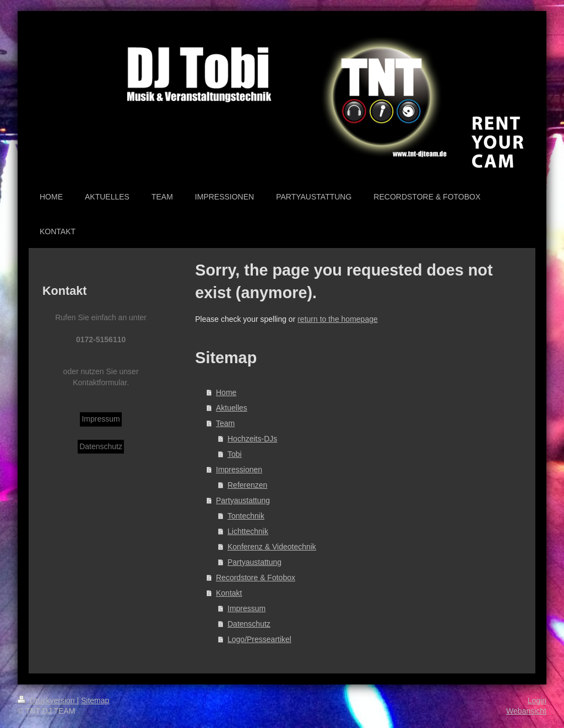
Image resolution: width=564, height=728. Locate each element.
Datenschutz (249, 624)
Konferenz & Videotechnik (272, 547)
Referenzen (247, 485)
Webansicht (526, 711)
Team (225, 423)
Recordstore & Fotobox (256, 578)
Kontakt (229, 593)
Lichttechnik (248, 531)
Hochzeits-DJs (252, 439)
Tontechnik (246, 516)
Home (226, 392)
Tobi (235, 454)
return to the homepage (338, 319)
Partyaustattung (243, 500)
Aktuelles (232, 408)
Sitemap (95, 700)
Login (537, 700)
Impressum (246, 608)
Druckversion (47, 700)
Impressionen (239, 470)
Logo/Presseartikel (259, 639)
